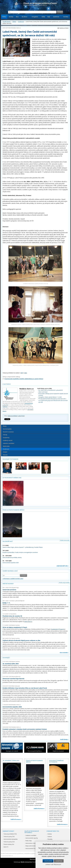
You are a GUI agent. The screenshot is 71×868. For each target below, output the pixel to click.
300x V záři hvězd (43, 392)
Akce (17, 17)
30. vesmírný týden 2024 (11, 664)
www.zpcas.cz (28, 622)
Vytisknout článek (64, 28)
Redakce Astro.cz (16, 28)
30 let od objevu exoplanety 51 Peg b (15, 627)
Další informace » (16, 819)
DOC (26, 373)
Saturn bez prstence (9, 590)
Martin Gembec (16, 625)
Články (4, 17)
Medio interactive (26, 862)
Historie (5, 455)
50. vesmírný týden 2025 (11, 761)
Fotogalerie (35, 17)
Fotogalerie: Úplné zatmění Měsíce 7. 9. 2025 (50, 397)
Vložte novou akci (65, 540)
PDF (22, 373)
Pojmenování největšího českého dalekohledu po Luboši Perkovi (24, 379)
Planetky (50, 839)
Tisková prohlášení (13, 416)
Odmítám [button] (59, 861)
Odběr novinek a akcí (10, 571)
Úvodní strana (7, 22)
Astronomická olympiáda (11, 839)
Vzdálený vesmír (8, 440)
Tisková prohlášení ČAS (10, 834)
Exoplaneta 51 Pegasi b (58, 629)
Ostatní (5, 452)
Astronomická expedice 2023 (12, 707)
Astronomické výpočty (32, 838)
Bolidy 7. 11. (6, 603)
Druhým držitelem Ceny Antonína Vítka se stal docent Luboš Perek (25, 688)
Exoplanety (6, 438)
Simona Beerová (16, 677)
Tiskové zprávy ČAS (9, 837)
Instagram (5, 406)
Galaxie (50, 837)
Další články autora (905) (45, 389)
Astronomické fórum (31, 848)
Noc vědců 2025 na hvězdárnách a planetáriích (51, 390)
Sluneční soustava (8, 432)
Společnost (56, 17)
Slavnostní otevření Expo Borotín (13, 679)
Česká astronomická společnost (14, 853)
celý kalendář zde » (62, 566)
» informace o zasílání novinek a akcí (13, 579)
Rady (49, 17)
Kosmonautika (7, 429)
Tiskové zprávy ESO (9, 842)
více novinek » (64, 653)
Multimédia (6, 446)
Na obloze (25, 17)
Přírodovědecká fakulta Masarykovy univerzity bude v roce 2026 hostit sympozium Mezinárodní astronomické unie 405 (53, 400)
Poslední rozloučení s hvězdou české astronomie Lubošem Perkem (25, 729)
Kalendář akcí (8, 541)
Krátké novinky (8, 584)
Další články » (64, 739)
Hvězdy (5, 435)
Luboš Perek (21, 416)
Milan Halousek (16, 686)
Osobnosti (21, 22)
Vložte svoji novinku (64, 583)
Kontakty (66, 17)
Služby (43, 17)
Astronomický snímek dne (12, 478)
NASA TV (6, 847)
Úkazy (5, 426)
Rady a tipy (29, 841)
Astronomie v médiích (32, 843)
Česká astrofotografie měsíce (13, 510)
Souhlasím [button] (48, 861)
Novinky (11, 17)
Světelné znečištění (9, 443)
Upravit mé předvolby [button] (53, 865)
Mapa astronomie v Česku (33, 846)
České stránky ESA (9, 844)
